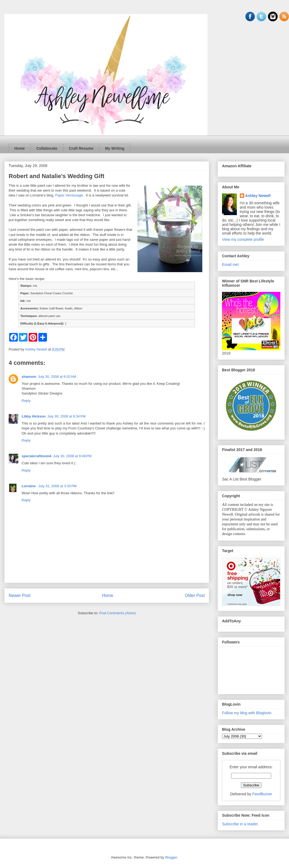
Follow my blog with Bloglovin (247, 713)
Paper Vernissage (69, 195)
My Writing (115, 148)
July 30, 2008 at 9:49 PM (72, 456)
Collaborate (47, 148)
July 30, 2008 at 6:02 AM (57, 377)
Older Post (195, 595)
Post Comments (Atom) (117, 613)
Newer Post (20, 595)
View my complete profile (243, 239)
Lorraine (29, 486)
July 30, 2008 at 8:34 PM (66, 416)
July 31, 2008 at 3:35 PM (58, 486)
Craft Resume (81, 148)
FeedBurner (262, 794)
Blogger (171, 857)
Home (20, 148)
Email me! (230, 265)
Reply (26, 401)
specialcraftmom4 (37, 456)
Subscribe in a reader (240, 824)
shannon (29, 377)
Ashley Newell (258, 196)
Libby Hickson (34, 416)
